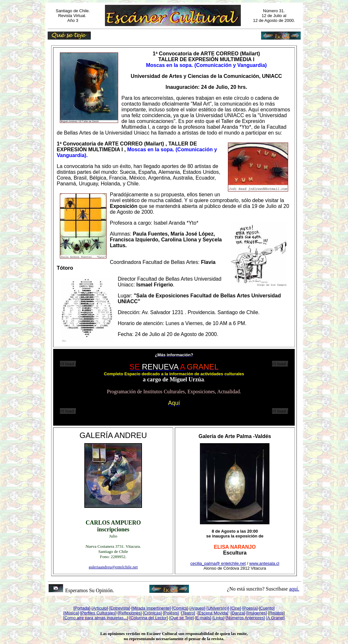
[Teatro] (188, 613)
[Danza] (238, 613)
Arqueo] (198, 608)
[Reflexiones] (130, 613)
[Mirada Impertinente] (151, 608)
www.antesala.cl (264, 563)
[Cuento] (267, 608)
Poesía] (250, 608)
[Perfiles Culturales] (98, 613)
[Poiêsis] (171, 613)
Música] (72, 613)
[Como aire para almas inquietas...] (96, 618)
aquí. (294, 589)
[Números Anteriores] (245, 618)
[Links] (219, 618)
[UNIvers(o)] (218, 608)
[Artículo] (100, 608)
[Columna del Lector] (149, 618)
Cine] (236, 608)
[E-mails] (203, 618)
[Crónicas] (152, 613)
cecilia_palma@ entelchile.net (218, 563)
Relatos (276, 613)
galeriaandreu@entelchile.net (113, 567)
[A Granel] (276, 618)
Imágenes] (257, 613)
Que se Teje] (182, 618)
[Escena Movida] (213, 613)
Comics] (181, 608)
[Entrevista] (120, 608)
